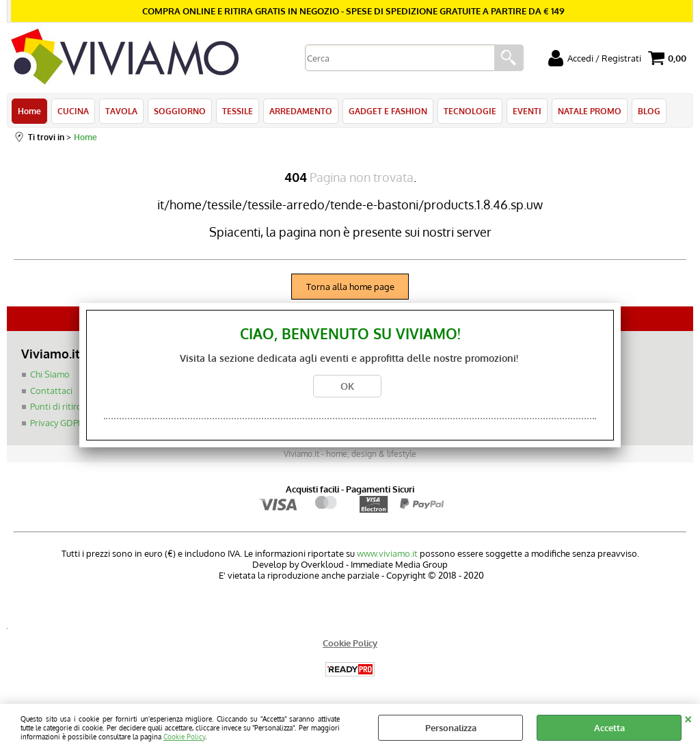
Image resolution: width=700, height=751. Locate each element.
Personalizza (451, 728)
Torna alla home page (350, 287)
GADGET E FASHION (388, 111)
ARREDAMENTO (301, 111)
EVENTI (527, 111)
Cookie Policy (184, 736)
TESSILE (238, 111)
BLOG (649, 111)
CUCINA (73, 111)
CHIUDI (688, 717)
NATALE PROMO (590, 111)
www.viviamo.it (387, 553)
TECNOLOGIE (470, 111)
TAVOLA (121, 111)
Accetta (609, 728)
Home (29, 111)
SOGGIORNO (180, 111)
